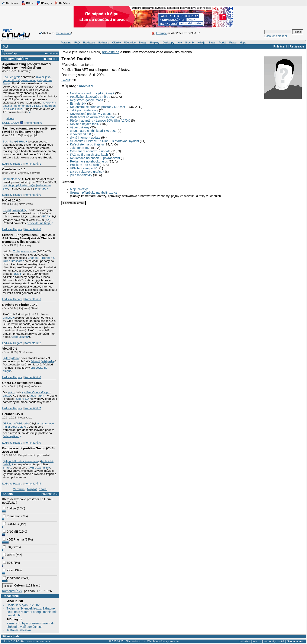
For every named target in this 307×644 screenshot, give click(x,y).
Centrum (19, 489)
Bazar (212, 42)
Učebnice (130, 42)
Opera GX (23, 399)
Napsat (32, 489)
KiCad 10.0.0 (11, 200)
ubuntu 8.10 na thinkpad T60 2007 (93, 131)
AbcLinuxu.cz (10, 3)
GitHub (21, 142)
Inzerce (257, 641)
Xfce (8, 570)
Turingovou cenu (24, 251)
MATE (9, 555)
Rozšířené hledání (276, 36)
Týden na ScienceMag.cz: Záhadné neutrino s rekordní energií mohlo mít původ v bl (31, 612)
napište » (51, 53)
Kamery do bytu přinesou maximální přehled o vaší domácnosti (31, 625)
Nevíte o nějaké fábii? (85, 124)
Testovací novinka (19, 630)
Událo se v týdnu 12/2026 (24, 605)
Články (117, 42)
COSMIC (11, 524)
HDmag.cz (44, 3)
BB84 (18, 274)
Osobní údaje (295, 641)
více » (10, 118)
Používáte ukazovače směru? (90, 97)
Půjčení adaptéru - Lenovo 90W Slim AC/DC (100, 121)
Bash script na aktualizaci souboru (93, 117)
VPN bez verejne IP (83, 168)
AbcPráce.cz (63, 3)
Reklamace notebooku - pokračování (95, 158)
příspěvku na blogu (39, 223)
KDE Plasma (13, 539)
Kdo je (201, 42)
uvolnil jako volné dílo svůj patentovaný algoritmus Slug (28, 80)
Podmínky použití (274, 641)
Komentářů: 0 (34, 123)
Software (104, 42)
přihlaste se (111, 52)
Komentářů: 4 (33, 484)
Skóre (66, 80)
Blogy (142, 42)
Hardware (89, 42)
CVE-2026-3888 (38, 468)
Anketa (8, 494)
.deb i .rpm (37, 396)
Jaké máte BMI (80, 148)
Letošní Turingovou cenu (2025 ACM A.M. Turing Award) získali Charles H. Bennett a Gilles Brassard (29, 238)
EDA (45, 216)
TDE (8, 563)
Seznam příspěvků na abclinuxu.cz (94, 193)
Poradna (66, 42)
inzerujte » (51, 59)
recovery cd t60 (80, 134)
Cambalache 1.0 (14, 169)
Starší (43, 489)
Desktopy (168, 42)
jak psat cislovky (81, 175)
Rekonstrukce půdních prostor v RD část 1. (99, 107)
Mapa (243, 42)
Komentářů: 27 (12, 591)
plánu (11, 392)
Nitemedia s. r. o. (136, 641)
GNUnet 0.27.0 (13, 414)
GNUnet (8, 423)
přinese (8, 318)
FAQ (77, 42)
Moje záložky (79, 189)
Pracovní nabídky (15, 59)
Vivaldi (35, 361)
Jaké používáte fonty (84, 110)
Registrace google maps (86, 100)
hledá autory (64, 33)
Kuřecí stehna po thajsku (87, 144)
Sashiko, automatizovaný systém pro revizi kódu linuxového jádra (29, 130)
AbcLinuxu (15, 601)
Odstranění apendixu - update (90, 151)
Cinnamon (12, 516)
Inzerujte (161, 33)
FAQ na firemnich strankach (89, 155)
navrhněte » (49, 494)
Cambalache (11, 179)
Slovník (190, 42)
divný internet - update (85, 138)
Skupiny (154, 42)
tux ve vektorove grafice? (87, 172)
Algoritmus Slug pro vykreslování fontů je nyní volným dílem (27, 66)
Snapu (7, 468)
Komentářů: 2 (33, 343)
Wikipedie (19, 210)
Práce (233, 42)
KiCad (7, 210)
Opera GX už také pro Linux (22, 383)
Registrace (297, 46)
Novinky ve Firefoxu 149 (20, 305)
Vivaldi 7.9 (10, 349)
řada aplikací (11, 436)
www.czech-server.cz (39, 641)
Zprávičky (10, 53)
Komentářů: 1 (33, 164)
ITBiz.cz (28, 3)
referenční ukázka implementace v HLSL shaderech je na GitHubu (29, 106)
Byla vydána (11, 358)
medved (86, 86)
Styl (5, 46)
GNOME (10, 532)
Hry (180, 42)
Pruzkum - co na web (84, 165)
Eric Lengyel (11, 77)
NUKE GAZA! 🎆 (13, 123)
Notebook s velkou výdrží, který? (92, 93)
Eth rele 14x (78, 103)
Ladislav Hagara (12, 164)
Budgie (9, 508)
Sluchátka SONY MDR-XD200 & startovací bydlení (104, 141)
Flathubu (41, 189)
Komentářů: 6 (33, 299)
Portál (222, 42)
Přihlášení (280, 46)
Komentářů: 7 (33, 408)
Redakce (245, 641)
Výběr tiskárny (80, 127)
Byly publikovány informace (20, 461)
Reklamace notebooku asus (89, 161)
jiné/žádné (12, 578)
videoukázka (20, 337)
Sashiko (8, 142)
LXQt (8, 547)
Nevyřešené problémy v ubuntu (91, 114)
